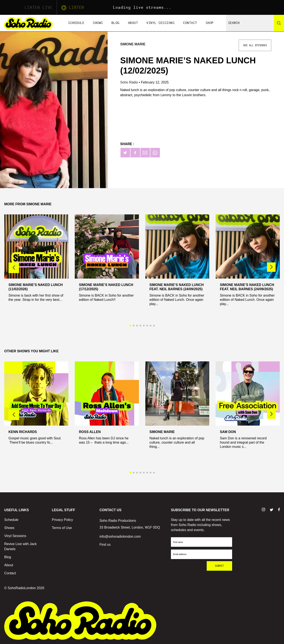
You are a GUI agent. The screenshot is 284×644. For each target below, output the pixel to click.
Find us (105, 545)
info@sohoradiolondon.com (120, 536)
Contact (190, 23)
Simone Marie (133, 44)
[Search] (279, 23)
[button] (271, 267)
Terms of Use (62, 528)
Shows (98, 23)
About (133, 23)
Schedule (76, 23)
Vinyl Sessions (160, 23)
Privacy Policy (62, 520)
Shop (210, 23)
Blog (115, 23)
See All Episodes (255, 45)
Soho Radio (130, 82)
